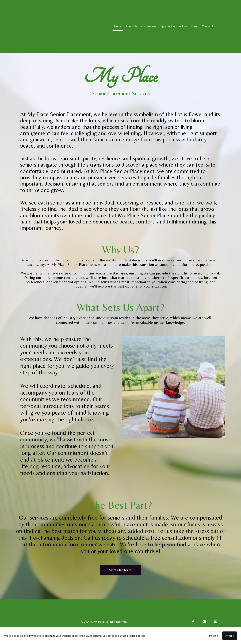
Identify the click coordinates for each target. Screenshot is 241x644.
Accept (230, 636)
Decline (213, 636)
